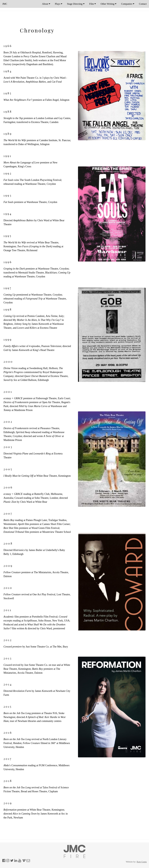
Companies (128, 4)
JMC (5, 4)
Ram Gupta (142, 862)
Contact (143, 4)
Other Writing (108, 4)
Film (93, 4)
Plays (59, 4)
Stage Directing (76, 4)
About (46, 4)
